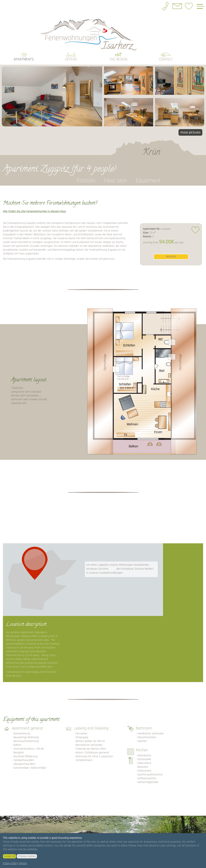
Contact (166, 58)
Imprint (23, 863)
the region (118, 58)
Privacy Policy (10, 863)
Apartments (24, 58)
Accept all (9, 856)
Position (86, 179)
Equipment (148, 179)
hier (112, 567)
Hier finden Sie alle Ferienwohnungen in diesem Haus (34, 210)
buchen (171, 255)
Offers (71, 58)
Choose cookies (27, 856)
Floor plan (115, 179)
